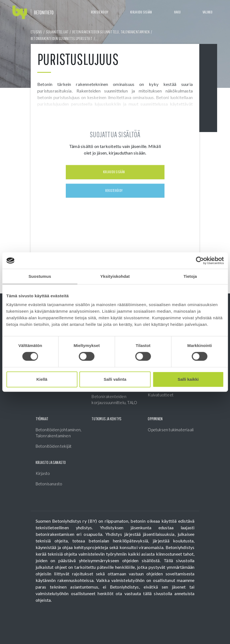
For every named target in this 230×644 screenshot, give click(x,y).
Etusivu (36, 32)
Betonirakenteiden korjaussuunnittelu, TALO (114, 399)
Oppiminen (155, 419)
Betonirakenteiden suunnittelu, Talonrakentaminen (111, 32)
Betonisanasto (49, 484)
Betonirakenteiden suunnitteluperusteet (62, 38)
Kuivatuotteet (161, 395)
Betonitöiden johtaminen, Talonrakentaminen (59, 433)
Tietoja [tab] (190, 276)
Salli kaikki (188, 379)
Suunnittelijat (57, 32)
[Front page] (33, 12)
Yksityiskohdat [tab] (115, 276)
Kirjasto (43, 473)
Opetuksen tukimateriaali (171, 430)
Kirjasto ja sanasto (51, 462)
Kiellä (42, 379)
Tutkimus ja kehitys (107, 419)
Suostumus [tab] (40, 276)
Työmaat (42, 419)
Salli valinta (115, 379)
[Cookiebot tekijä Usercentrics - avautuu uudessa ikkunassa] (200, 261)
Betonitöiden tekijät (54, 446)
